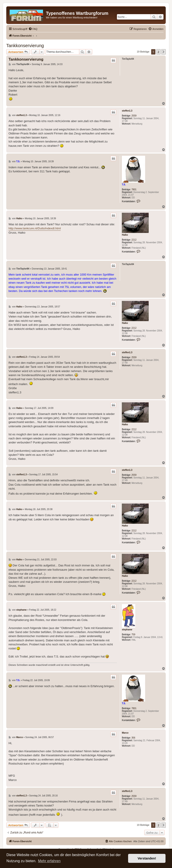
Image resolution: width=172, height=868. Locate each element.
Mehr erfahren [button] (49, 861)
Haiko (125, 235)
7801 (134, 190)
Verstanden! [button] (147, 858)
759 (133, 635)
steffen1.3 (127, 111)
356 (133, 738)
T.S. (124, 185)
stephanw (127, 630)
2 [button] (158, 52)
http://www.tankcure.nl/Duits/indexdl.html (35, 228)
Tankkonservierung (25, 46)
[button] (163, 52)
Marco (125, 733)
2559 (134, 116)
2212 (134, 240)
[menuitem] (33, 29)
